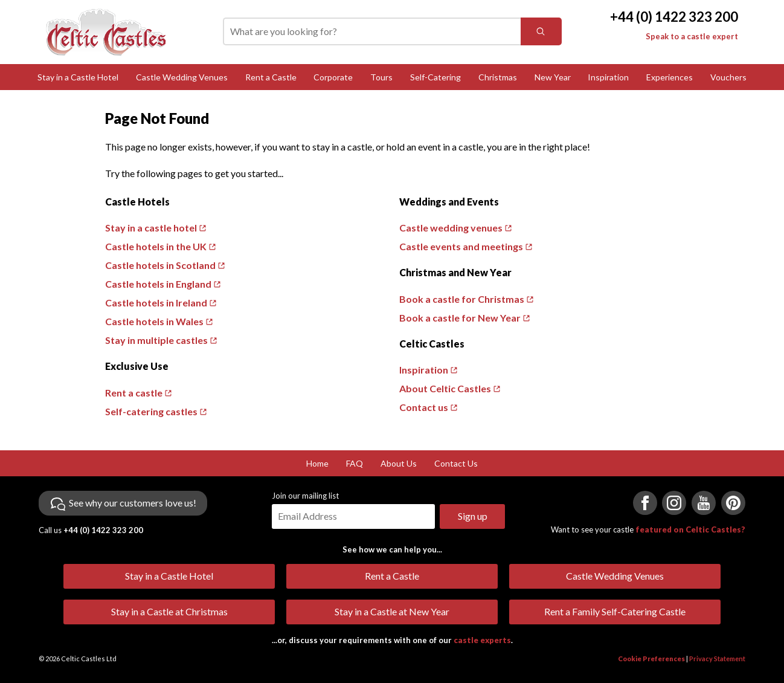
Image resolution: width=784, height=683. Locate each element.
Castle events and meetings (461, 246)
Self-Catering (435, 77)
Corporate (333, 77)
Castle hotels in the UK (156, 246)
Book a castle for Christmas (462, 299)
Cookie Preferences (651, 659)
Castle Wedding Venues (182, 77)
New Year (553, 77)
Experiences (670, 77)
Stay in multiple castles (156, 340)
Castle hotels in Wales (154, 321)
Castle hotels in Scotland (160, 265)
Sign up (473, 516)
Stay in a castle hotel (151, 228)
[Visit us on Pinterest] (733, 503)
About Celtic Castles (445, 388)
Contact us (424, 407)
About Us (399, 463)
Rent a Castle (271, 77)
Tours (381, 77)
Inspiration (608, 77)
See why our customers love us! (133, 503)
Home (317, 463)
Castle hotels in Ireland (156, 303)
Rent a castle (134, 393)
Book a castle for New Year (460, 318)
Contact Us (456, 463)
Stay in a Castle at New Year (392, 611)
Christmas (498, 77)
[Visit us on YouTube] (704, 503)
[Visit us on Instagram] (674, 503)
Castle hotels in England (158, 284)
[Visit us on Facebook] (645, 503)
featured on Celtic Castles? (690, 529)
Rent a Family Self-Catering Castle (615, 611)
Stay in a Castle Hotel (78, 77)
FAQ (355, 463)
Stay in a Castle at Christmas (169, 611)
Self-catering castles (151, 411)
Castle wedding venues (451, 228)
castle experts (482, 640)
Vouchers (728, 77)
